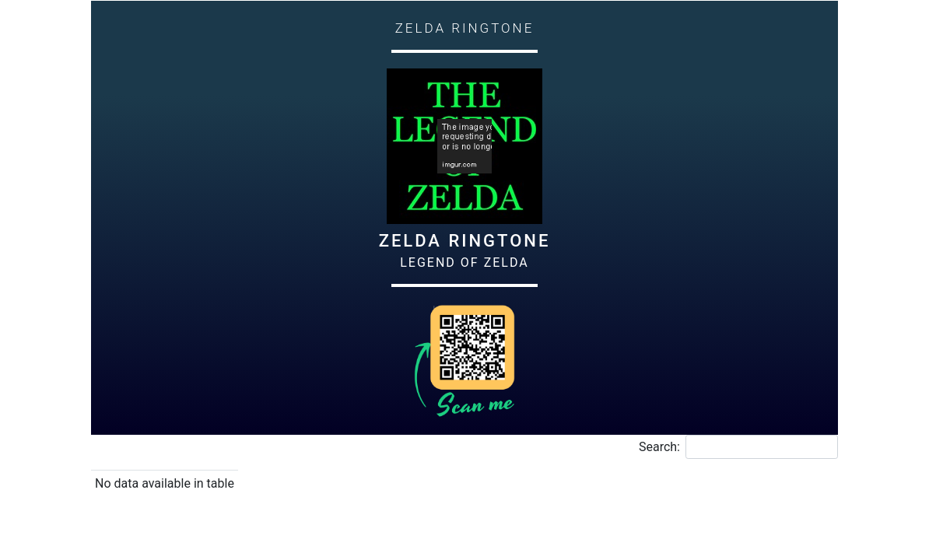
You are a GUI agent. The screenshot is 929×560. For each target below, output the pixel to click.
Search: (738, 447)
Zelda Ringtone (465, 241)
